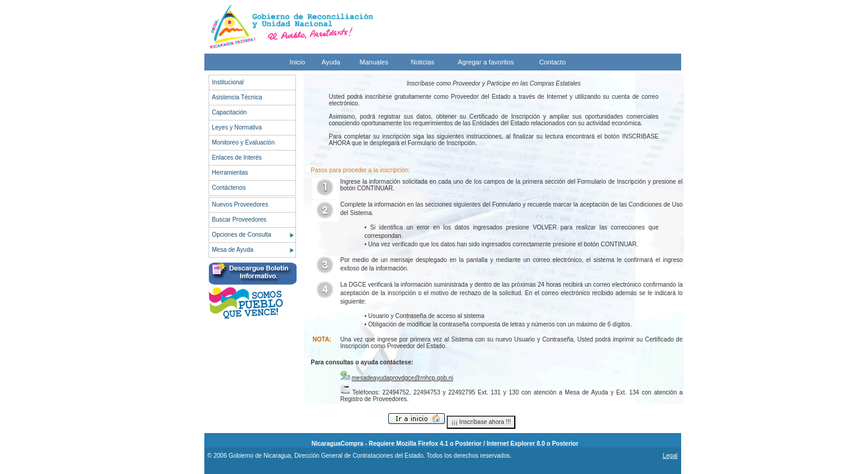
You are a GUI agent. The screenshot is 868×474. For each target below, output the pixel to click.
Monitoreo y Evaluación (244, 142)
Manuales (374, 62)
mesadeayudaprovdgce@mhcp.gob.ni (402, 378)
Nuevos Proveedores (240, 204)
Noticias (423, 62)
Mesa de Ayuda (233, 250)
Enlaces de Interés (237, 157)
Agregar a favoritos (486, 62)
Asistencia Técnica (237, 97)
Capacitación (230, 112)
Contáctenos (229, 188)
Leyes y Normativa (237, 127)
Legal (670, 456)
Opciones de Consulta (242, 235)
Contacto (553, 62)
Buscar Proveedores (240, 220)
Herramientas (230, 173)
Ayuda (331, 62)
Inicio (298, 62)
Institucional (228, 82)
